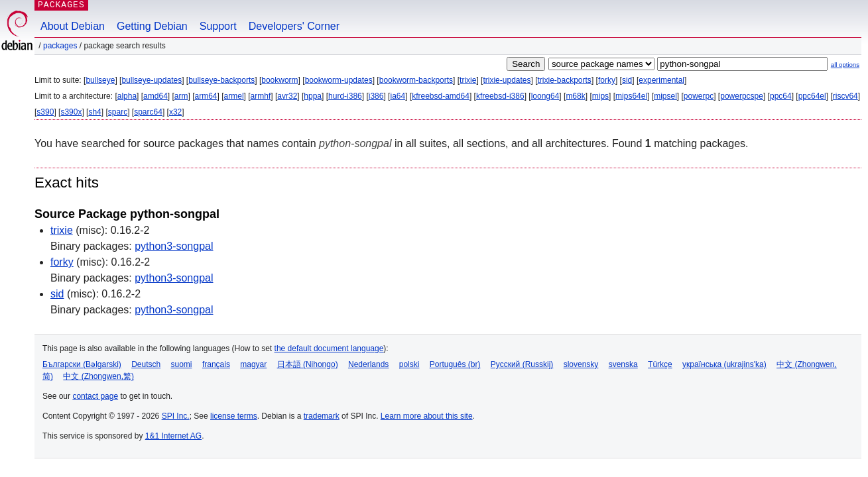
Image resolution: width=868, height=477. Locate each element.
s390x (71, 112)
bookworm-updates (339, 80)
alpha (127, 96)
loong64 (545, 96)
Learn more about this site (427, 416)
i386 (376, 96)
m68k (575, 96)
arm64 (206, 96)
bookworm (279, 80)
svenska (623, 364)
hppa (313, 96)
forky (607, 80)
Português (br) (455, 364)
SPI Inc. (176, 416)
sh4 (94, 112)
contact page (95, 396)
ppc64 (781, 96)
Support (218, 26)
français (216, 364)
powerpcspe (742, 96)
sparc (118, 112)
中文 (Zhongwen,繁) (98, 376)
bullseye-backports (221, 80)
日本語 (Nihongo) (308, 364)
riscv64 (845, 96)
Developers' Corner (294, 26)
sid (627, 80)
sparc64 (148, 112)
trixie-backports (565, 80)
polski (409, 364)
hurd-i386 (345, 96)
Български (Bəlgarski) (82, 364)
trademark (322, 416)
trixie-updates (507, 80)
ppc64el (812, 96)
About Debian (73, 26)
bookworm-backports (416, 80)
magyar (253, 364)
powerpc (699, 96)
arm (181, 96)
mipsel (665, 96)
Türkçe (660, 364)
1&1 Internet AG (173, 436)
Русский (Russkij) (522, 364)
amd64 (155, 96)
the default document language (329, 348)
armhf (261, 96)
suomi (182, 364)
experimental (661, 80)
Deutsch (146, 364)
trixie (468, 80)
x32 (175, 112)
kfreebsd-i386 (500, 96)
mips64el (631, 96)
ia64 (398, 96)
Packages (60, 46)
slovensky (581, 364)
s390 (45, 112)
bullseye (100, 80)
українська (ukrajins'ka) (724, 364)
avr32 (287, 96)
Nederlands (368, 364)
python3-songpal (174, 246)
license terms (234, 416)
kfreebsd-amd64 (441, 96)
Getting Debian (152, 26)
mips (600, 96)
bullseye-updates (152, 80)
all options (845, 65)
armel (234, 96)
